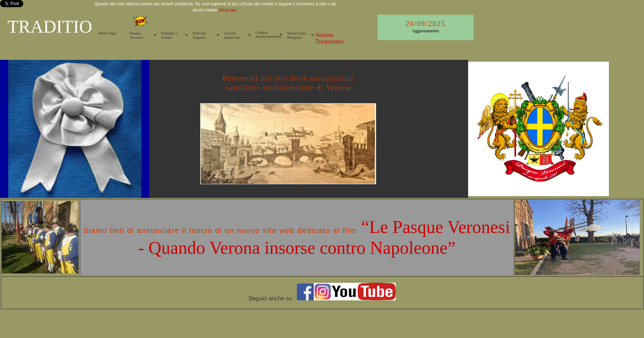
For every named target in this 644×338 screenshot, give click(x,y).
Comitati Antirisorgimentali (269, 34)
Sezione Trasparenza (330, 38)
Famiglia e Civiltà (170, 35)
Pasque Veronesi (137, 35)
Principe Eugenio (199, 35)
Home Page (107, 33)
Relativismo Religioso (297, 35)
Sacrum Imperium (232, 35)
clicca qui (227, 10)
